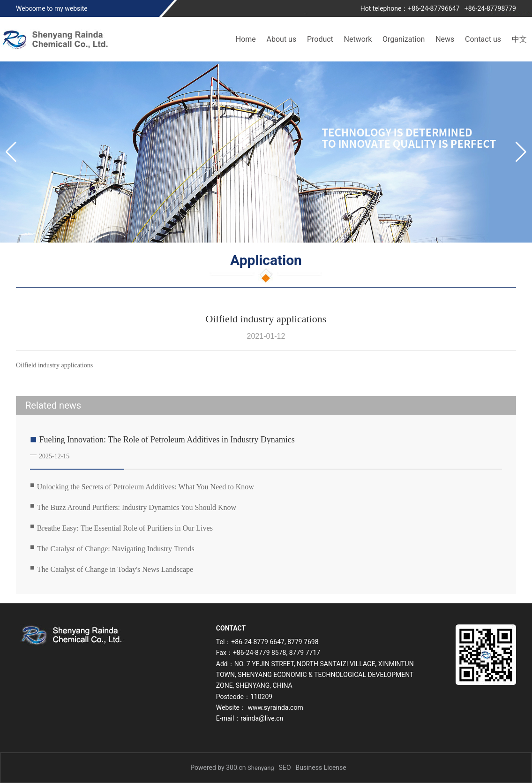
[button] (521, 152)
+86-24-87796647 (434, 8)
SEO (285, 768)
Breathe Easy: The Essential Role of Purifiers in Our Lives (125, 528)
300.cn (236, 768)
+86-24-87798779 (490, 8)
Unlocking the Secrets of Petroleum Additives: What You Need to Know (146, 487)
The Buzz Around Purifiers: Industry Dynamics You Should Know (137, 507)
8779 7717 (305, 653)
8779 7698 (303, 642)
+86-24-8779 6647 (258, 642)
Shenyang (261, 768)
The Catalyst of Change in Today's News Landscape (115, 569)
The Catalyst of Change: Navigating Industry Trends (116, 549)
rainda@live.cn (262, 718)
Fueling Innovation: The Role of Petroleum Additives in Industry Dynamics (167, 440)
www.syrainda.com (275, 707)
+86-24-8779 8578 (260, 653)
